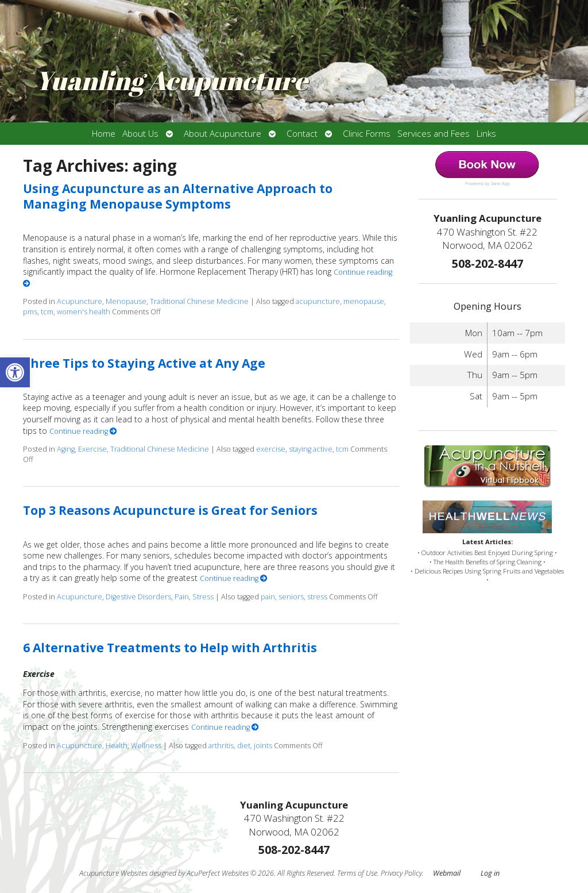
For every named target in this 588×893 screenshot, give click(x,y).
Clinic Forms (367, 134)
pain (268, 597)
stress (317, 597)
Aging (66, 449)
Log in (490, 873)
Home (104, 134)
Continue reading (83, 431)
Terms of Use (357, 873)
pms (30, 312)
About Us (140, 134)
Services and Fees (434, 134)
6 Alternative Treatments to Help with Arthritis (170, 648)
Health (117, 746)
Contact (302, 134)
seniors (291, 597)
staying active (311, 449)
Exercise (92, 449)
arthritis (221, 746)
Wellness (146, 746)
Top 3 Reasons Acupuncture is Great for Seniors (170, 510)
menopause (364, 301)
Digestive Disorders (138, 597)
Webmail (447, 873)
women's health (84, 312)
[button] (15, 372)
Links (486, 134)
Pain (182, 597)
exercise (271, 449)
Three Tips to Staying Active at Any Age (144, 363)
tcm (47, 312)
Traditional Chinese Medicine (199, 301)
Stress (203, 597)
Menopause (126, 301)
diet (244, 746)
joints (263, 746)
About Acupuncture (223, 134)
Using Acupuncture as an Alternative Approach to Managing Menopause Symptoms (178, 196)
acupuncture (318, 301)
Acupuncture (80, 301)
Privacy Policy (401, 873)
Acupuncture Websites (113, 873)
